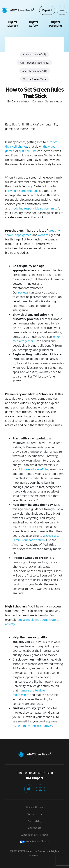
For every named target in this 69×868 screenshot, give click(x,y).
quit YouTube (28, 151)
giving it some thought (23, 191)
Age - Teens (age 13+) (35, 71)
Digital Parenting (55, 24)
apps (18, 235)
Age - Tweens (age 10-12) (34, 63)
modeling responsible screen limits (34, 208)
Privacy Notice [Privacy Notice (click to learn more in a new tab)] (35, 807)
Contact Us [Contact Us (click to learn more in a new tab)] (34, 828)
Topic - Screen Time (35, 79)
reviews (23, 292)
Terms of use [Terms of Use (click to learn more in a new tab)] (35, 814)
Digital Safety (33, 24)
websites (44, 235)
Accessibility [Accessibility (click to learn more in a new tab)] (35, 821)
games (27, 235)
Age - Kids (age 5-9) (34, 54)
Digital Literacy (13, 24)
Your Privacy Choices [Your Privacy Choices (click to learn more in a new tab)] (35, 841)
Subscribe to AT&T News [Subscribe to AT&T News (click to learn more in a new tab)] (34, 835)
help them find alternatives (34, 726)
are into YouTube (37, 469)
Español (47, 10)
